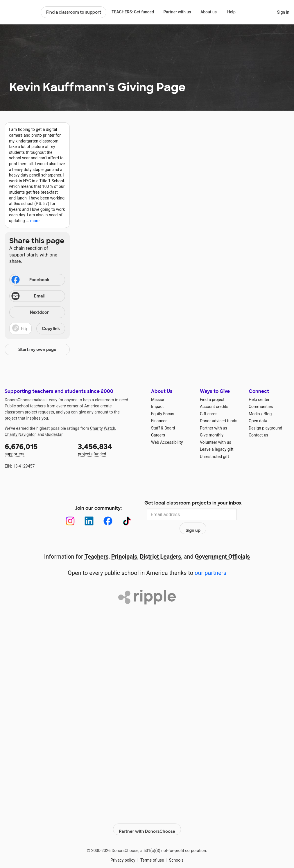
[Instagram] (64, 515)
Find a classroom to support (74, 12)
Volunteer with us (216, 442)
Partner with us (177, 12)
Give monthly (212, 435)
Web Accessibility (167, 442)
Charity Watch (103, 428)
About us (209, 12)
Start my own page (37, 350)
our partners (210, 560)
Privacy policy (123, 844)
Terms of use (152, 844)
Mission (158, 400)
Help (231, 12)
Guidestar (54, 434)
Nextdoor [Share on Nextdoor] (30, 313)
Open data (258, 421)
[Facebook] (102, 515)
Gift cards (209, 414)
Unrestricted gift (214, 457)
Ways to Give (215, 391)
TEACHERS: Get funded (133, 12)
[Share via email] (37, 296)
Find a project (212, 400)
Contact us (258, 435)
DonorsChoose (20, 12)
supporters (37, 449)
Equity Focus (163, 414)
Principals (124, 544)
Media (254, 414)
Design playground (265, 428)
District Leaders (161, 544)
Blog (268, 414)
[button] (37, 329)
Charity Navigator (20, 434)
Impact (157, 407)
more (35, 221)
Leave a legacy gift (217, 449)
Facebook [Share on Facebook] (30, 280)
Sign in (283, 12)
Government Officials (223, 544)
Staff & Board (163, 428)
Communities (261, 407)
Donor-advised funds (219, 421)
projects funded (110, 449)
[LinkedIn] (83, 515)
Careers (158, 435)
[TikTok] (121, 515)
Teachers (97, 544)
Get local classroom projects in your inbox (193, 503)
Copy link (51, 329)
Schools (176, 844)
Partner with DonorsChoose (147, 814)
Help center (259, 400)
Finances (159, 421)
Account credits (214, 407)
